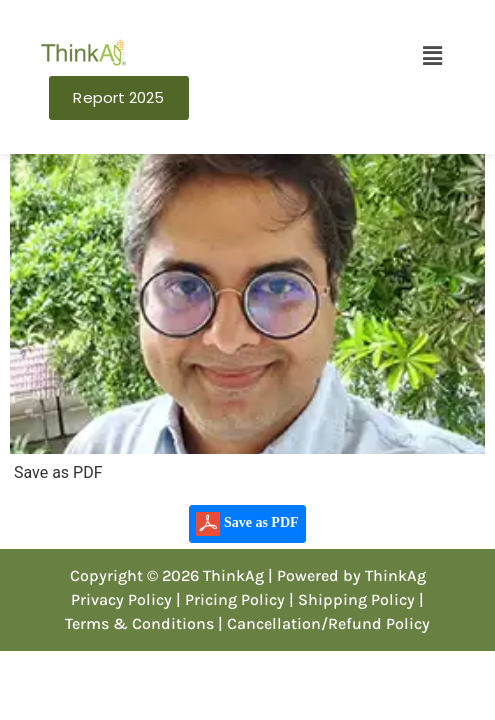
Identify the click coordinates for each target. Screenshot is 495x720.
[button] (432, 56)
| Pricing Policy (230, 599)
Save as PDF (247, 524)
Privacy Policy (121, 599)
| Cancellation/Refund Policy (324, 623)
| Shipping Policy (352, 599)
